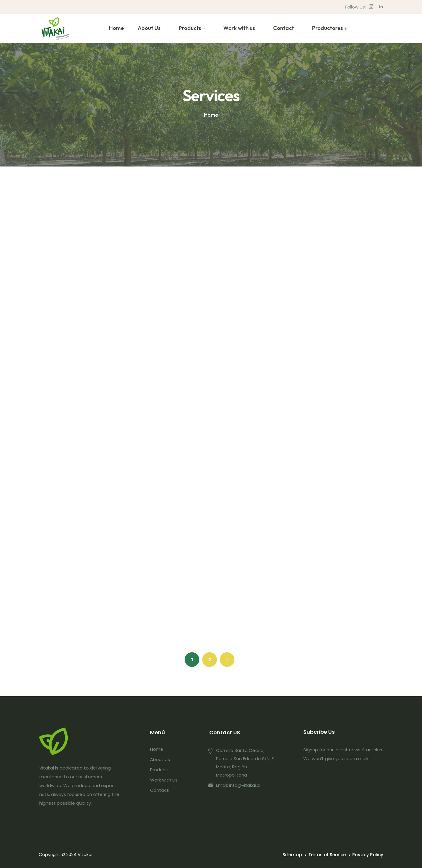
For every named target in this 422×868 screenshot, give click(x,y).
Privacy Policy (368, 855)
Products (190, 28)
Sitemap (292, 855)
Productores (327, 28)
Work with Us (164, 780)
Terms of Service (327, 855)
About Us (149, 28)
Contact (284, 28)
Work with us (239, 28)
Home (116, 28)
